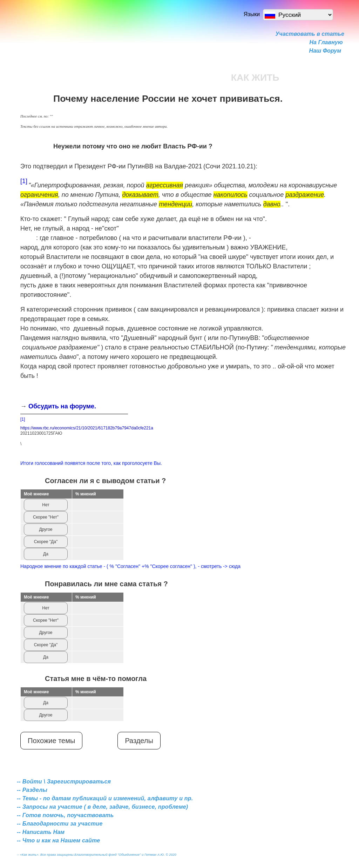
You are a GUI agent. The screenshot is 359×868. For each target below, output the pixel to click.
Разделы (139, 741)
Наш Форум (325, 51)
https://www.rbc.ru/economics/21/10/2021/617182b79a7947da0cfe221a (87, 428)
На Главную (326, 42)
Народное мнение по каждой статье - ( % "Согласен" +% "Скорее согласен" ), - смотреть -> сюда (130, 566)
